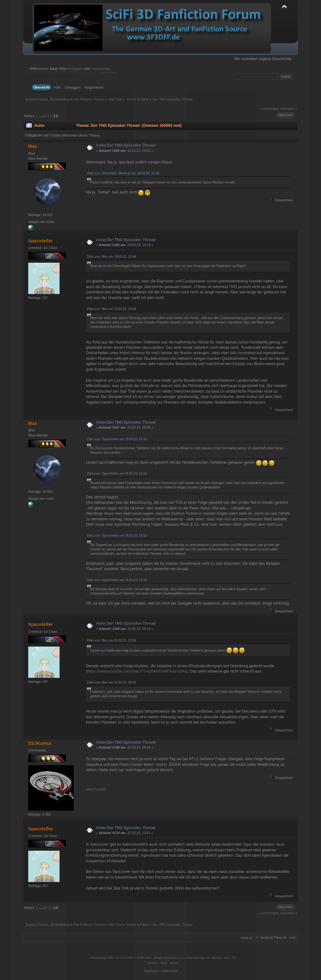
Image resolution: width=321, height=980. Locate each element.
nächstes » (288, 109)
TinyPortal (151, 971)
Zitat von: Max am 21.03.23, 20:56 (111, 640)
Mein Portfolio (96, 789)
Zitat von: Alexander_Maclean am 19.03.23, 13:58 (123, 173)
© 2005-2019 (168, 971)
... (41, 116)
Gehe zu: (247, 938)
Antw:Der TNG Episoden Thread (126, 145)
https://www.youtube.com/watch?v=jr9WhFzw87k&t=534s (137, 671)
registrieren (101, 69)
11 (50, 116)
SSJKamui (39, 743)
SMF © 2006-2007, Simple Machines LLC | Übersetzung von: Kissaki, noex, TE (181, 958)
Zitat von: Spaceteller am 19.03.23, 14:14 (117, 439)
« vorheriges (269, 109)
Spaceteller (40, 241)
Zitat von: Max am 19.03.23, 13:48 (111, 257)
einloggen (75, 69)
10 (45, 116)
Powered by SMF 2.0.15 (107, 958)
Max (32, 146)
